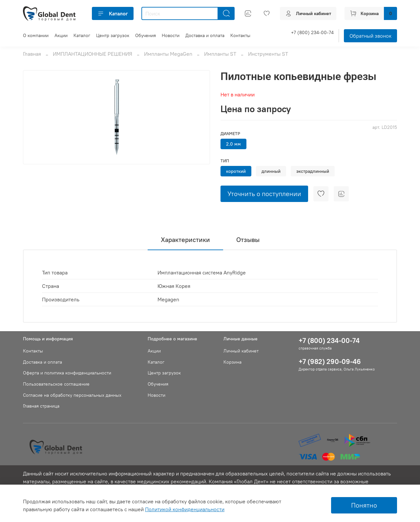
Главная (32, 54)
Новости (171, 35)
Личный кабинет (241, 351)
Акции (61, 35)
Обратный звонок (370, 36)
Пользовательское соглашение (56, 384)
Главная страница (41, 406)
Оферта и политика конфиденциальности (67, 373)
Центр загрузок (113, 35)
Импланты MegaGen (168, 54)
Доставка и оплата (205, 35)
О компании (36, 35)
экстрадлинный (313, 171)
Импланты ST (220, 54)
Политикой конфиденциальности (185, 509)
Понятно (364, 505)
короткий (236, 171)
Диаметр (230, 134)
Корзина (232, 362)
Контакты (240, 35)
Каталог (113, 13)
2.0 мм (233, 144)
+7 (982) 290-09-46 (330, 361)
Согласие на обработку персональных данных (72, 395)
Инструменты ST (268, 54)
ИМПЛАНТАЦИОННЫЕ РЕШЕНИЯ (93, 54)
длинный (271, 171)
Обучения (146, 35)
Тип (225, 161)
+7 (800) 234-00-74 (312, 32)
